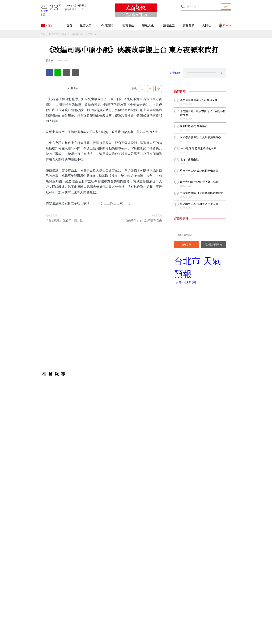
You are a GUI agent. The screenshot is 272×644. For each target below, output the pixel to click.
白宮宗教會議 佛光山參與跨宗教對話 (202, 297)
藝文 (65, 34)
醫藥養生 (130, 26)
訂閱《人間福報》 (244, 347)
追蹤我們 (244, 291)
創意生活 (54, 34)
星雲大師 (86, 26)
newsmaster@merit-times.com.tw (92, 631)
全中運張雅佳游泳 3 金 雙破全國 (199, 204)
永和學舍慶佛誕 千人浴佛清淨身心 (200, 242)
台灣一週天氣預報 (185, 387)
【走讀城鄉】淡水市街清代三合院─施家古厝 (203, 217)
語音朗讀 (175, 73)
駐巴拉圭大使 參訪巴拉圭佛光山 (199, 275)
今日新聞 (109, 26)
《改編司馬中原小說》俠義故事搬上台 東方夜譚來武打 (84, 34)
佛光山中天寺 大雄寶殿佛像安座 (199, 308)
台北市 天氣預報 (200, 372)
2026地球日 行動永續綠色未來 (198, 253)
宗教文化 (150, 26)
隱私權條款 (102, 640)
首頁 (69, 26)
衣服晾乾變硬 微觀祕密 (194, 230)
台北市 (44, 11)
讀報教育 (190, 26)
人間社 (207, 26)
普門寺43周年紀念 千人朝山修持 (199, 286)
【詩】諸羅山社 (189, 264)
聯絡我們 (85, 640)
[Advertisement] (136, 450)
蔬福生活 (171, 26)
